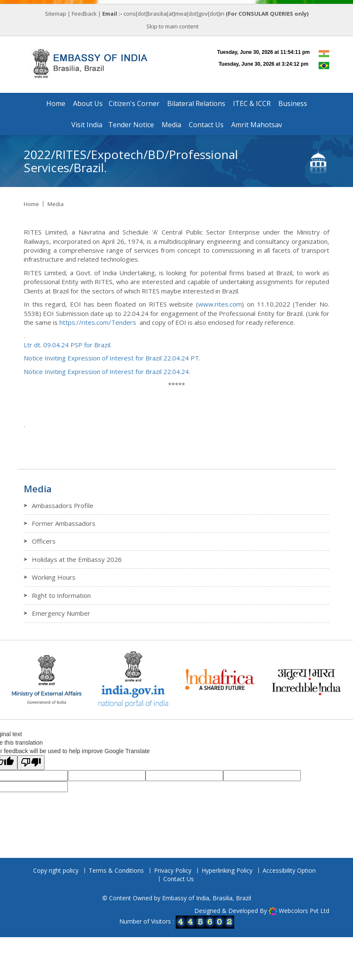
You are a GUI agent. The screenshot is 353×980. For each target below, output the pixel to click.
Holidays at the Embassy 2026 (77, 559)
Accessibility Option (289, 870)
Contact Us (179, 879)
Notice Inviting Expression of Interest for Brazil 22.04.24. (107, 371)
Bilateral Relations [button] (196, 103)
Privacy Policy (173, 870)
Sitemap (56, 14)
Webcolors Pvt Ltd (304, 911)
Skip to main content (172, 26)
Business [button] (293, 103)
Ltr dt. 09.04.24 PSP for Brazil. (68, 345)
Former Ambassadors (64, 523)
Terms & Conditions (116, 870)
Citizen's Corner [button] (134, 103)
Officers (44, 541)
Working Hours (54, 577)
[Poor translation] (31, 763)
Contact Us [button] (206, 125)
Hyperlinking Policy (227, 870)
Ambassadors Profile (63, 505)
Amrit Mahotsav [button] (257, 125)
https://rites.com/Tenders (98, 322)
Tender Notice (131, 125)
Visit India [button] (87, 125)
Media (56, 204)
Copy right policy (56, 870)
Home (56, 103)
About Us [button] (88, 103)
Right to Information (61, 595)
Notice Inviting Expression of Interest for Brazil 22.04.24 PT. (112, 358)
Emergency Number (61, 613)
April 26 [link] (113, 241)
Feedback (84, 14)
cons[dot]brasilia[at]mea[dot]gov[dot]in (175, 14)
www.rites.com (220, 304)
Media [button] (171, 125)
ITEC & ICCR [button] (252, 103)
